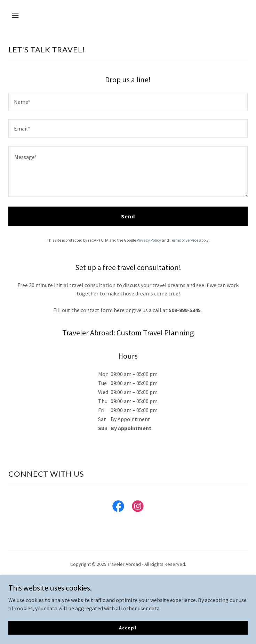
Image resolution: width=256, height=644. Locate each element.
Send (128, 216)
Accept (128, 627)
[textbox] (128, 102)
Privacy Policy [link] (149, 240)
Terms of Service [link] (184, 240)
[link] (118, 508)
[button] (26, 15)
